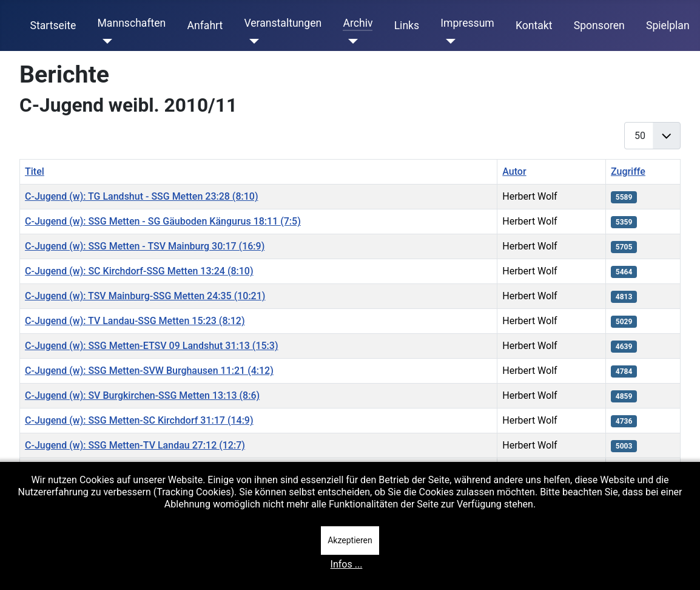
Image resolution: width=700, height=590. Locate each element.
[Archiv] (350, 41)
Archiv (358, 23)
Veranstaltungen (283, 23)
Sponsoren (599, 25)
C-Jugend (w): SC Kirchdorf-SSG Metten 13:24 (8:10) (139, 271)
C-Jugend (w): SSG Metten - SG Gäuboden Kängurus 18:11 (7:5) (163, 221)
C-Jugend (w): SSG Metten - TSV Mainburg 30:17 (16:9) (145, 246)
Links (407, 25)
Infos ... (347, 564)
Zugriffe (628, 171)
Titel (35, 171)
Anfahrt (205, 25)
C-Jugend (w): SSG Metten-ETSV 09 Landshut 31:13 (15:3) (152, 346)
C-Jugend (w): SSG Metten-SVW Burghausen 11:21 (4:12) (149, 371)
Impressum (467, 23)
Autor (514, 171)
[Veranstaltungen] (251, 41)
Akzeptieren (350, 540)
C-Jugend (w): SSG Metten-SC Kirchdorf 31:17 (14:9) (139, 420)
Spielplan (668, 25)
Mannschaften (131, 23)
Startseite (53, 25)
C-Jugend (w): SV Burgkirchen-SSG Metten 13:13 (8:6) (142, 395)
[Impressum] (448, 41)
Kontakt (534, 25)
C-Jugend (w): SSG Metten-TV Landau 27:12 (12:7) (135, 445)
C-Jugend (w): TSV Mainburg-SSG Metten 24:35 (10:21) (145, 296)
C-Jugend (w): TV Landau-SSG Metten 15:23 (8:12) (135, 321)
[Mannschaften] (105, 41)
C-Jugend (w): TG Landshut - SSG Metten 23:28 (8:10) (142, 196)
